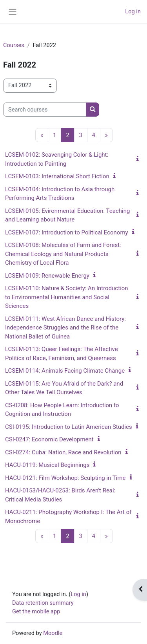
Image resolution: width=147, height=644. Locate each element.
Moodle (53, 633)
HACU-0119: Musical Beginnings (47, 465)
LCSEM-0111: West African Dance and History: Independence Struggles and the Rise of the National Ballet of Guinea (65, 328)
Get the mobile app (36, 611)
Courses (14, 45)
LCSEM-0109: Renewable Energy (47, 276)
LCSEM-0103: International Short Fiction (57, 176)
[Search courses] (45, 110)
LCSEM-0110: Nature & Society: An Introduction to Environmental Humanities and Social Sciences (67, 297)
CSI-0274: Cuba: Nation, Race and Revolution (63, 452)
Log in (133, 11)
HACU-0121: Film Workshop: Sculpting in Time (65, 478)
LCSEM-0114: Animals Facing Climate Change (65, 371)
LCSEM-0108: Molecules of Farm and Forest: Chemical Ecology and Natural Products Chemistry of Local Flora (63, 254)
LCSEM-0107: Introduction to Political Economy (67, 232)
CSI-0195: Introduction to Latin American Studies (69, 427)
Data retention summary (43, 603)
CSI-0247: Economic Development (49, 439)
